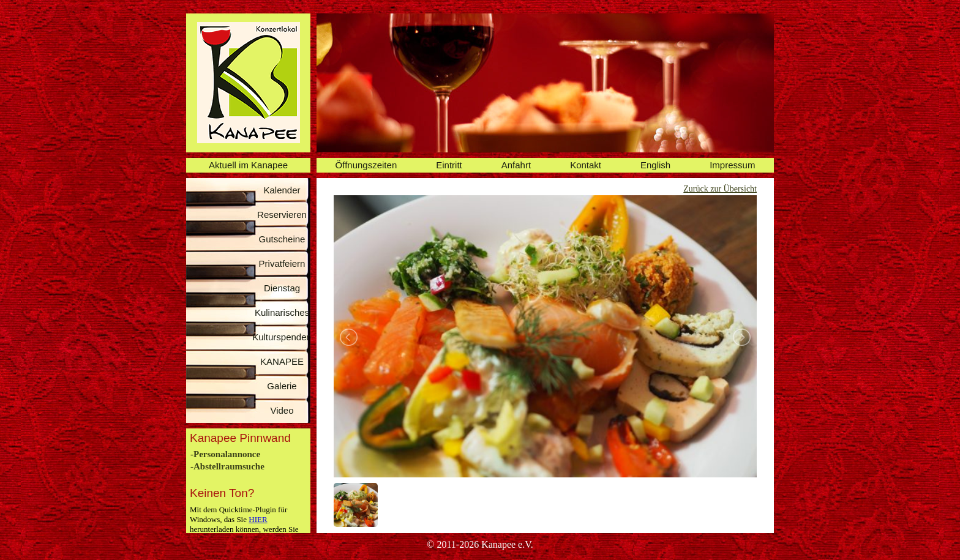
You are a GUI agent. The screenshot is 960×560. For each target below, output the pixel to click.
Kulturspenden (282, 337)
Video (282, 410)
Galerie (282, 386)
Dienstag (282, 288)
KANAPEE (282, 361)
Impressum (732, 165)
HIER (258, 519)
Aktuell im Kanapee (248, 165)
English (655, 165)
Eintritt (449, 165)
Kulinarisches (282, 312)
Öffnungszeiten (366, 165)
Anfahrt (516, 165)
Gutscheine (282, 239)
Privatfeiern (282, 263)
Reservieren (282, 215)
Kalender (282, 190)
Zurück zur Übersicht (720, 189)
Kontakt (586, 165)
